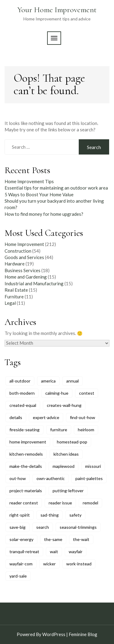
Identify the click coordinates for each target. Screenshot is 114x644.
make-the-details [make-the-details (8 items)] (26, 466)
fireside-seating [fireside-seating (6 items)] (24, 430)
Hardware (15, 264)
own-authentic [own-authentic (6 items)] (51, 478)
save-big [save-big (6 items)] (17, 527)
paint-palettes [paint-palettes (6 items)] (89, 478)
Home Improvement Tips (29, 181)
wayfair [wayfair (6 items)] (76, 551)
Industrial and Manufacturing (34, 283)
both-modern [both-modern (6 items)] (22, 393)
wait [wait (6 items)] (54, 551)
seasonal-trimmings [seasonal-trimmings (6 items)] (78, 527)
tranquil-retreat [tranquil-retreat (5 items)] (24, 551)
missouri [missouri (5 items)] (93, 466)
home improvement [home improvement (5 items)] (28, 442)
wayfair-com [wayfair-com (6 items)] (21, 564)
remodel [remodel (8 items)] (90, 503)
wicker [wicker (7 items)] (49, 564)
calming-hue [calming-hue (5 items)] (57, 393)
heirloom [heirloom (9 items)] (86, 430)
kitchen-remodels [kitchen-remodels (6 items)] (26, 454)
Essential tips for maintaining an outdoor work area (56, 188)
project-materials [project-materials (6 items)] (26, 491)
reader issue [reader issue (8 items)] (60, 503)
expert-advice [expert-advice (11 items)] (46, 417)
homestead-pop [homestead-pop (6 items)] (72, 442)
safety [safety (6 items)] (75, 515)
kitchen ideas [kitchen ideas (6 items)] (66, 454)
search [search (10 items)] (43, 527)
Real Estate (16, 290)
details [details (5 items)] (16, 417)
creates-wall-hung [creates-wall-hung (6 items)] (64, 405)
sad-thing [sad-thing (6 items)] (50, 515)
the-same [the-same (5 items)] (53, 539)
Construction (18, 251)
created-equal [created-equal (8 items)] (23, 405)
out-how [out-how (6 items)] (18, 478)
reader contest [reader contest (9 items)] (24, 503)
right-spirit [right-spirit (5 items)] (20, 515)
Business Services (22, 270)
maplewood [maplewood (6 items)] (64, 466)
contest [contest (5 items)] (87, 393)
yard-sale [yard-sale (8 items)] (18, 576)
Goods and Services (24, 257)
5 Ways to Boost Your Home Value (39, 194)
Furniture (14, 297)
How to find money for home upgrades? (44, 214)
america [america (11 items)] (48, 381)
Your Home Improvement (57, 10)
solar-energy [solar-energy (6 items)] (21, 539)
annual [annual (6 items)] (73, 381)
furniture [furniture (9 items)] (59, 430)
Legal (10, 303)
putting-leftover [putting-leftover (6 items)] (68, 491)
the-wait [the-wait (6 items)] (81, 539)
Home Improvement (24, 244)
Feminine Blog (83, 634)
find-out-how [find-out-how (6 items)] (83, 417)
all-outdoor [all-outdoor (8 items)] (20, 381)
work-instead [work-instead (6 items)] (79, 564)
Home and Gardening (26, 277)
